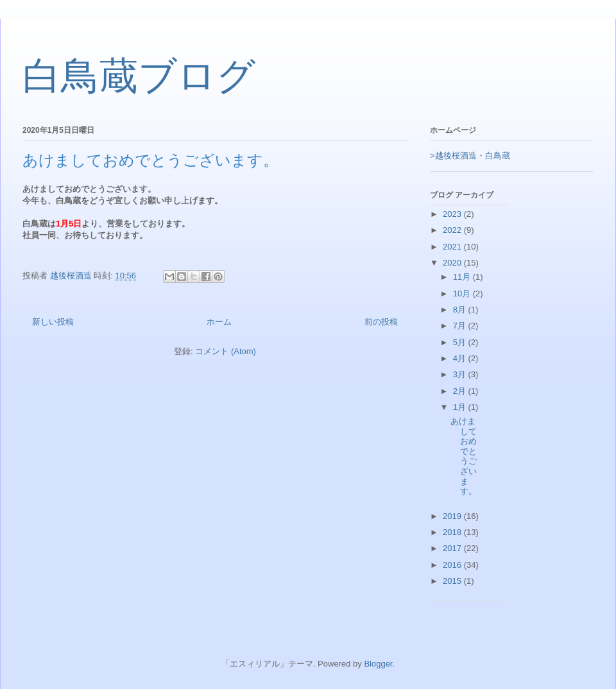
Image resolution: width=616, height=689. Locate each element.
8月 (461, 310)
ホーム (219, 322)
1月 (461, 407)
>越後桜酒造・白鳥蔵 (470, 156)
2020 (453, 263)
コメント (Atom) (226, 351)
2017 (453, 548)
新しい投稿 (53, 322)
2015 (453, 581)
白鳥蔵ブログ (139, 76)
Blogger (378, 664)
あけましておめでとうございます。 (150, 160)
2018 (453, 532)
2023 (453, 214)
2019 (453, 516)
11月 (463, 277)
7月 (461, 326)
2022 (453, 230)
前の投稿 (381, 322)
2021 (453, 247)
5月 (461, 342)
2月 (461, 391)
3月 (461, 374)
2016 (453, 565)
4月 (461, 358)
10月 (463, 293)
